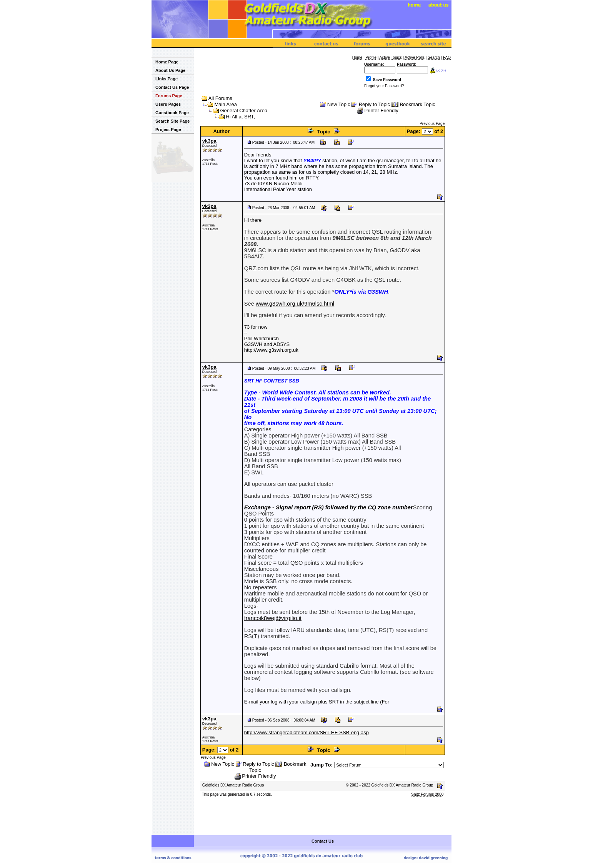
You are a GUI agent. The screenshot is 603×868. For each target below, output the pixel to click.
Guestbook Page (170, 113)
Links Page (165, 79)
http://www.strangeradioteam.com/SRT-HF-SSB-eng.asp (306, 732)
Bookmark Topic (417, 104)
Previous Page (432, 124)
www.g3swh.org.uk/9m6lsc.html (295, 304)
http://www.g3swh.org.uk (271, 350)
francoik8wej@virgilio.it (273, 618)
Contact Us (323, 841)
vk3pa (209, 141)
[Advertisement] (323, 816)
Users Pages (166, 104)
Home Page (165, 62)
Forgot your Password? (384, 86)
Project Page (166, 130)
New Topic (339, 104)
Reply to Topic (374, 104)
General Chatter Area (244, 111)
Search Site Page (171, 121)
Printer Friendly (381, 111)
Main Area (226, 104)
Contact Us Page (170, 87)
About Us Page (168, 70)
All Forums (220, 98)
